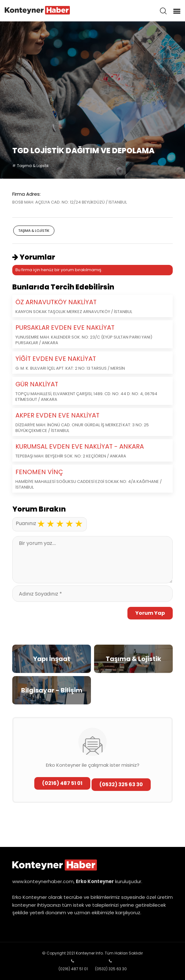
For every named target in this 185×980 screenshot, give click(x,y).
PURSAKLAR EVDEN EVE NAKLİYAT (65, 328)
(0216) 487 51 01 (62, 783)
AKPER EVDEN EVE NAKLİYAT (57, 415)
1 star (41, 524)
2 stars (50, 524)
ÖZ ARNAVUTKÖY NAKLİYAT (56, 302)
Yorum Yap (150, 613)
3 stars (60, 524)
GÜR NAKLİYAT (37, 384)
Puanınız (26, 524)
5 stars (79, 524)
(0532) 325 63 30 (121, 784)
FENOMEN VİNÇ (39, 472)
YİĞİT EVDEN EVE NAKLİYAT (56, 359)
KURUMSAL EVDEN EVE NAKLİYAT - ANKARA (80, 446)
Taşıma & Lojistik (33, 166)
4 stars (69, 524)
